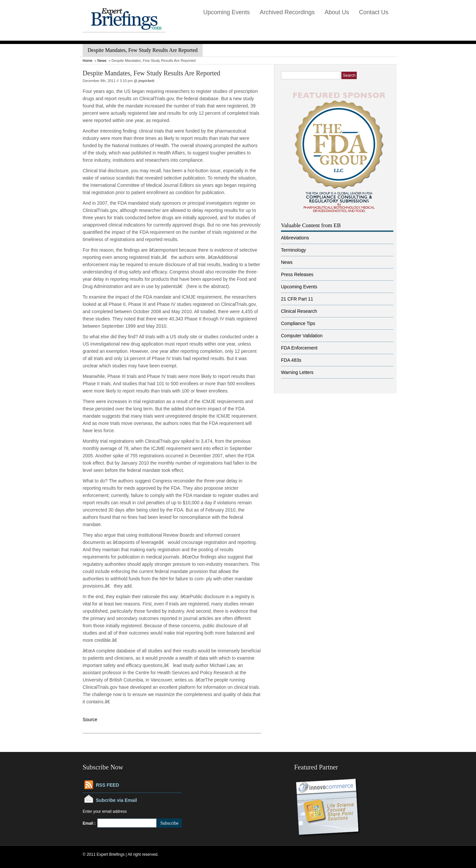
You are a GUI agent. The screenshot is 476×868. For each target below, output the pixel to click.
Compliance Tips (298, 323)
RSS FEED (107, 785)
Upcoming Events (227, 12)
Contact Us (374, 12)
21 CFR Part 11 (297, 299)
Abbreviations (295, 238)
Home (87, 61)
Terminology (293, 250)
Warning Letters (297, 372)
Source (90, 720)
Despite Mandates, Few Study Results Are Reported (151, 73)
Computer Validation (302, 336)
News (102, 61)
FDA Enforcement (299, 348)
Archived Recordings (287, 12)
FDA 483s (291, 360)
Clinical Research (299, 311)
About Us (337, 12)
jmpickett (146, 81)
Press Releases (297, 274)
